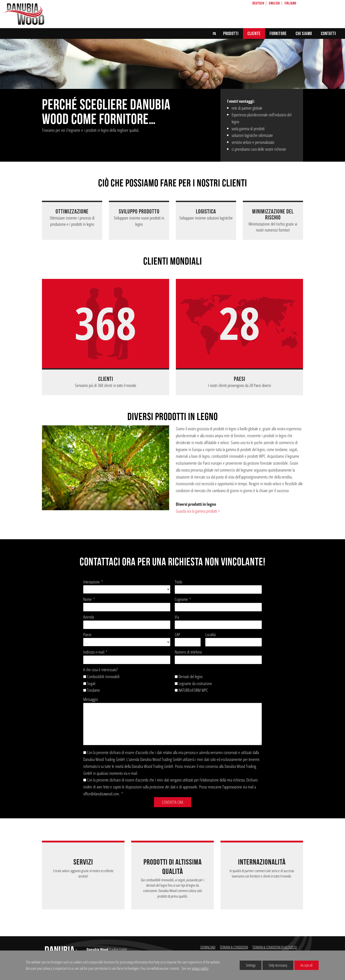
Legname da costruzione (195, 683)
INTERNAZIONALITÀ (262, 862)
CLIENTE (254, 34)
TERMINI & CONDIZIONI (234, 947)
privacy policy (200, 968)
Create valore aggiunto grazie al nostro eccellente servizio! (83, 873)
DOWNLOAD (208, 947)
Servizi (83, 862)
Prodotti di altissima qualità (173, 867)
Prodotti (231, 34)
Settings (248, 966)
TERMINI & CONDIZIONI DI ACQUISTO (275, 947)
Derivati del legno (191, 676)
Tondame (94, 690)
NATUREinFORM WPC (193, 690)
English (274, 3)
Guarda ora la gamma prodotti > (198, 511)
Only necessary (275, 965)
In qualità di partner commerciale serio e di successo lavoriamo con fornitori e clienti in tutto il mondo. (262, 873)
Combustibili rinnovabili (103, 676)
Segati (91, 683)
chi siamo (304, 34)
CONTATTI (328, 34)
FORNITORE (278, 34)
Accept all (303, 965)
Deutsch (258, 3)
